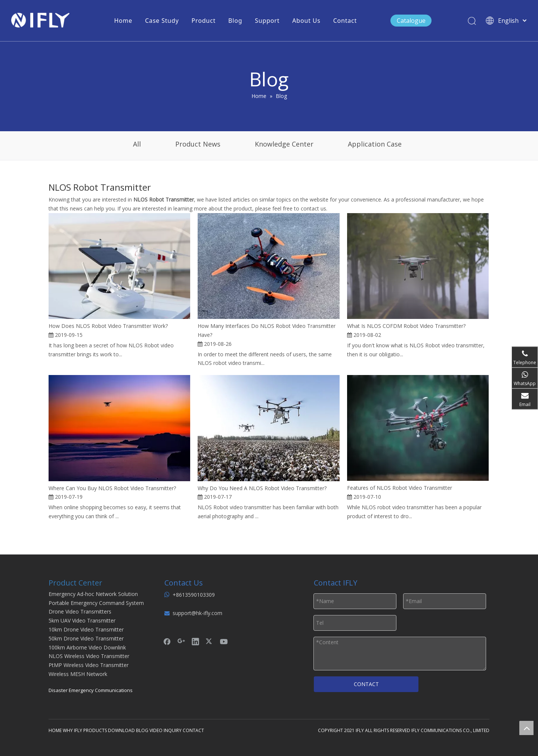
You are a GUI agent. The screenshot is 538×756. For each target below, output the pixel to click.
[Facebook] (167, 641)
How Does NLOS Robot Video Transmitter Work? (108, 326)
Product (204, 21)
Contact (345, 21)
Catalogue (411, 21)
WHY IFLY (73, 730)
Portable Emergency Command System (96, 603)
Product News (198, 144)
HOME (55, 730)
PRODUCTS (95, 730)
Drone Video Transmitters (80, 611)
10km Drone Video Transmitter (86, 629)
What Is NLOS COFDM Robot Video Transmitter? (406, 326)
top (526, 728)
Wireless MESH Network (78, 674)
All (137, 144)
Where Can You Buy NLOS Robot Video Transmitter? (112, 488)
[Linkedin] (195, 641)
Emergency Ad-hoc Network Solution (93, 594)
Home (123, 21)
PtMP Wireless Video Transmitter (89, 665)
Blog (235, 21)
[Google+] (181, 641)
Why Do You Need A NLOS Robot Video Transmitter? (262, 488)
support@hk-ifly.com (197, 613)
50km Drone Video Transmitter (86, 638)
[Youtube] (224, 641)
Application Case (375, 144)
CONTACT (366, 684)
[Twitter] (210, 641)
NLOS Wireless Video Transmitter (89, 656)
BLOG (142, 730)
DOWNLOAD (121, 730)
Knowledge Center (284, 144)
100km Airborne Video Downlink (87, 647)
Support (267, 21)
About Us (306, 21)
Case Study (162, 21)
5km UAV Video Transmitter (82, 620)
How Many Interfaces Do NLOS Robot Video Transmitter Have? (267, 330)
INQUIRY (173, 730)
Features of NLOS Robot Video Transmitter (400, 488)
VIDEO (156, 730)
